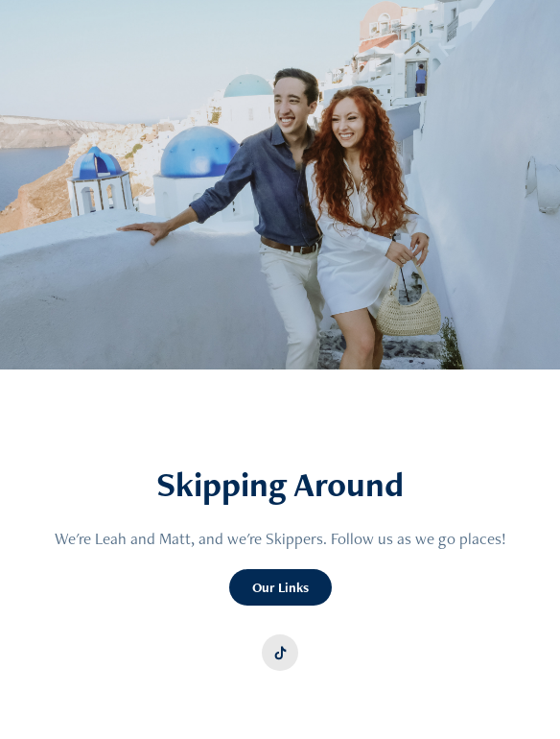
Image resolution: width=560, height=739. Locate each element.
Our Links (280, 587)
